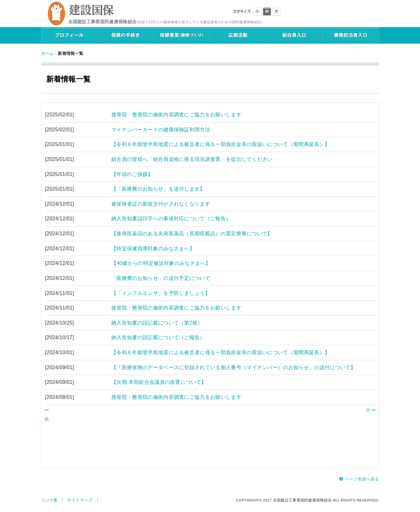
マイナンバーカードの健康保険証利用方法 (161, 130)
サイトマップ (80, 500)
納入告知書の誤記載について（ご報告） (158, 337)
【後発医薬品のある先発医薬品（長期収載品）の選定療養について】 (192, 234)
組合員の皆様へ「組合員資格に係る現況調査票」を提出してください (192, 159)
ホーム (48, 53)
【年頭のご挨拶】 (132, 174)
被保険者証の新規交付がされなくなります (161, 204)
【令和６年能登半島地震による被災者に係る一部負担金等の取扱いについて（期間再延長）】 (221, 144)
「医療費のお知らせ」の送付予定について (161, 278)
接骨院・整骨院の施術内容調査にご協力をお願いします (176, 115)
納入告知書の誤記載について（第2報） (157, 323)
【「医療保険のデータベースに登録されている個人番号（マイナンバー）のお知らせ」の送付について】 (234, 367)
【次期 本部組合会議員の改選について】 (159, 382)
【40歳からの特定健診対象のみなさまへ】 (161, 263)
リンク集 (50, 500)
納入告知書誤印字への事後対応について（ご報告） (171, 219)
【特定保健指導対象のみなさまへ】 (153, 249)
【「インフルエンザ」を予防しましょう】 (161, 293)
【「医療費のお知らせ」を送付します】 (158, 189)
